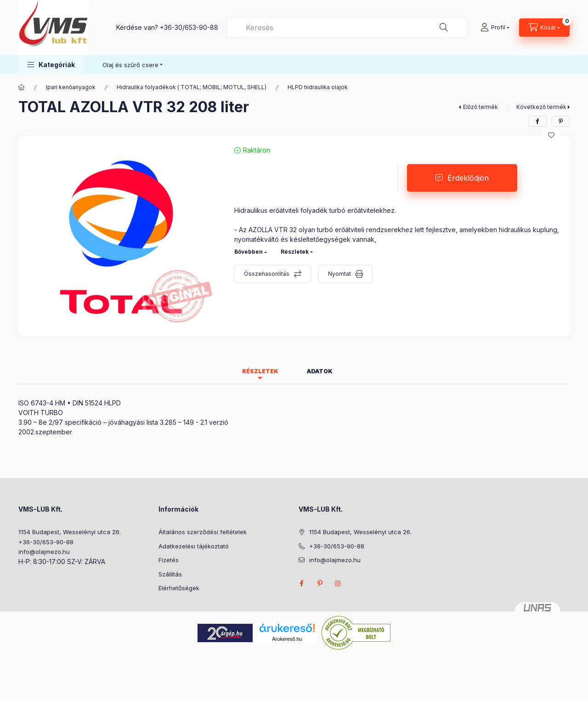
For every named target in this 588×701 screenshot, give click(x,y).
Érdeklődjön (468, 178)
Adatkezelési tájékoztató (194, 546)
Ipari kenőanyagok (71, 87)
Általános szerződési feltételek (203, 532)
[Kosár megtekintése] (544, 28)
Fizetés (169, 560)
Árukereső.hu (287, 639)
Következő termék (541, 107)
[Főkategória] (22, 87)
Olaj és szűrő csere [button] (130, 65)
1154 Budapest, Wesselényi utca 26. (70, 532)
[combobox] (347, 28)
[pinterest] (560, 121)
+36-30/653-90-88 (189, 27)
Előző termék (481, 107)
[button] (51, 65)
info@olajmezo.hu (44, 552)
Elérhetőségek (179, 588)
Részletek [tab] (260, 371)
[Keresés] (444, 28)
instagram (338, 583)
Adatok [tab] (320, 371)
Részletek (295, 252)
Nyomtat (339, 274)
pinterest (320, 583)
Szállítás (170, 574)
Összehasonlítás (267, 274)
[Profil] (495, 28)
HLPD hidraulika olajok (318, 87)
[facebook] (537, 121)
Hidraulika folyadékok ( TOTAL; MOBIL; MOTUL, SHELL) (192, 87)
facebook (301, 583)
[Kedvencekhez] (551, 135)
